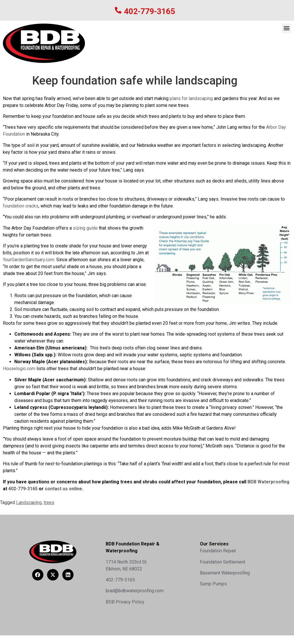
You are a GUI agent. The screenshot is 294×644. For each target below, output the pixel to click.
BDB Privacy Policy (125, 602)
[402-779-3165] (118, 10)
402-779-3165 (150, 11)
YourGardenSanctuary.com (29, 260)
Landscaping (29, 502)
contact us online (63, 489)
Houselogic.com (19, 369)
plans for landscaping (191, 98)
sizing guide (85, 228)
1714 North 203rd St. (126, 562)
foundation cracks (21, 206)
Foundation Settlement (223, 562)
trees (49, 502)
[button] (286, 28)
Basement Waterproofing (225, 573)
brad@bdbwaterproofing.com (135, 591)
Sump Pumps (213, 584)
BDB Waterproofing (268, 482)
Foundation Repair (218, 551)
